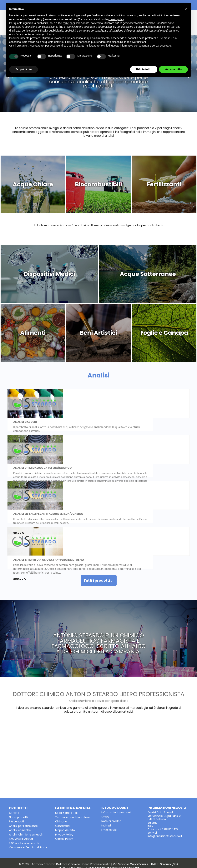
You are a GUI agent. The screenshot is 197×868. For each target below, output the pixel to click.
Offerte (14, 779)
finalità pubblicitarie (52, 31)
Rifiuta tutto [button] (144, 69)
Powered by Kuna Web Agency (98, 861)
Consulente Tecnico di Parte (28, 814)
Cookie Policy (64, 805)
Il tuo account (115, 774)
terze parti (69, 23)
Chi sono (61, 788)
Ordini (105, 783)
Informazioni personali (116, 779)
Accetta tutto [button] (173, 69)
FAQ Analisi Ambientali (24, 809)
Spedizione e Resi (67, 779)
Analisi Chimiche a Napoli (26, 801)
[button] (186, 9)
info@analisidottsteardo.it (165, 802)
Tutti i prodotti (99, 547)
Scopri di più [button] (24, 69)
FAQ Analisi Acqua (21, 805)
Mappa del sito (65, 796)
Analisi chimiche (20, 796)
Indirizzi (106, 792)
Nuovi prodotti (18, 783)
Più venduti (16, 788)
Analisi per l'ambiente (23, 792)
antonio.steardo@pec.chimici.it (117, 834)
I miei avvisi (109, 796)
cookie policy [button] (116, 19)
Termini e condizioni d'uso (73, 783)
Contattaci (63, 792)
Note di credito (111, 787)
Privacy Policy (64, 801)
